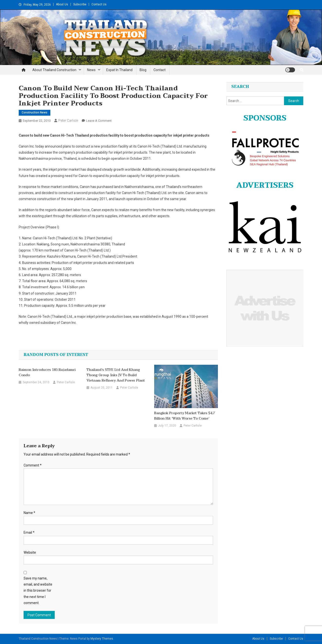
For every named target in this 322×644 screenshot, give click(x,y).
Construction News (35, 112)
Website (30, 552)
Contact (160, 70)
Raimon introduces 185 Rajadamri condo (47, 373)
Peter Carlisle (68, 121)
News (91, 70)
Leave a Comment (99, 121)
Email (29, 532)
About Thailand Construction (54, 70)
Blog (143, 70)
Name (29, 513)
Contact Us (99, 4)
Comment (33, 465)
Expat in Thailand (119, 70)
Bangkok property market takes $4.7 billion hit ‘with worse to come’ (185, 416)
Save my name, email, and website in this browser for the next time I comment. (38, 591)
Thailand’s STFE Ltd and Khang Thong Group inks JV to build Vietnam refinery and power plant (116, 375)
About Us (62, 4)
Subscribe (80, 4)
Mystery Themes (102, 639)
